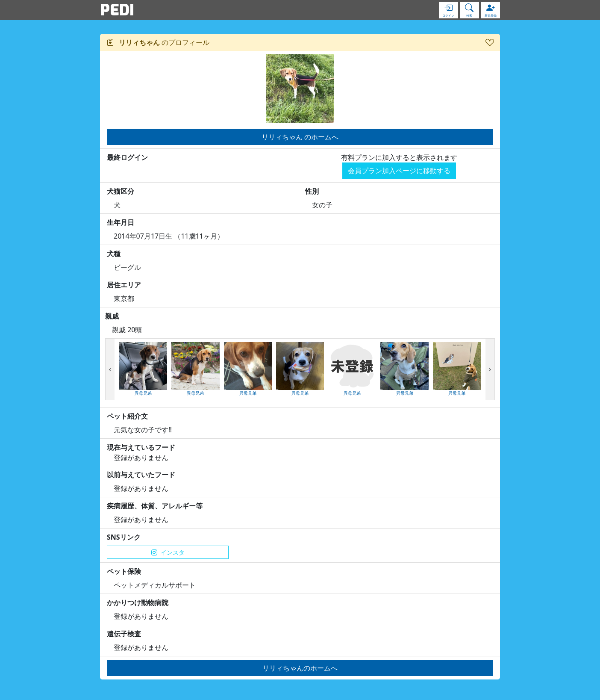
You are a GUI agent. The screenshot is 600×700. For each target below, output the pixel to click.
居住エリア (124, 285)
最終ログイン (127, 157)
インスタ (168, 552)
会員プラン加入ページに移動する (399, 171)
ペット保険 (124, 571)
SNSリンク (124, 537)
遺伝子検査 (124, 634)
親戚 (112, 316)
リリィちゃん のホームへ (300, 137)
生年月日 (121, 222)
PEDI (117, 10)
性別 (312, 191)
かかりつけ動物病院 (138, 603)
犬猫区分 (121, 191)
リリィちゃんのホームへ (300, 668)
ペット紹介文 (127, 416)
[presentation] (110, 369)
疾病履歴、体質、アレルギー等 (155, 506)
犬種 (114, 254)
